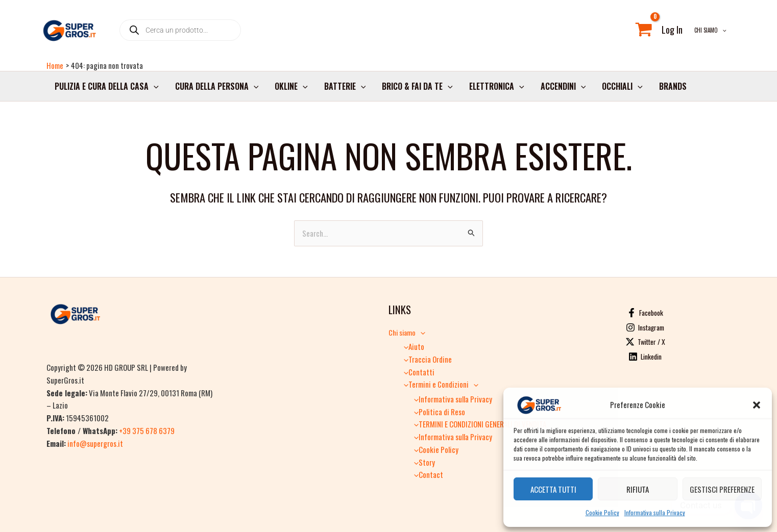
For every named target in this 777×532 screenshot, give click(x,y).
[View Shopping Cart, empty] (644, 30)
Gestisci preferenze (722, 489)
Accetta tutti (553, 489)
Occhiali (622, 86)
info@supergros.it (95, 443)
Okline (291, 86)
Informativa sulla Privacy (655, 512)
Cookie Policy (602, 512)
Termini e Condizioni (439, 384)
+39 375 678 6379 (147, 430)
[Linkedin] (645, 357)
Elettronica (497, 86)
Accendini (563, 86)
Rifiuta (638, 489)
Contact (426, 474)
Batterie (345, 86)
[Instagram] (645, 327)
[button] (757, 405)
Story (422, 462)
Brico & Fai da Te (417, 86)
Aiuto (411, 346)
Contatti (417, 372)
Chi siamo (710, 30)
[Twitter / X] (645, 342)
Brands (673, 86)
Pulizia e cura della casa (107, 86)
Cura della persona (217, 86)
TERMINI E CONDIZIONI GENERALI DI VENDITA (478, 424)
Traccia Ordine (425, 359)
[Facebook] (645, 313)
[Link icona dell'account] (672, 30)
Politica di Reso (437, 412)
